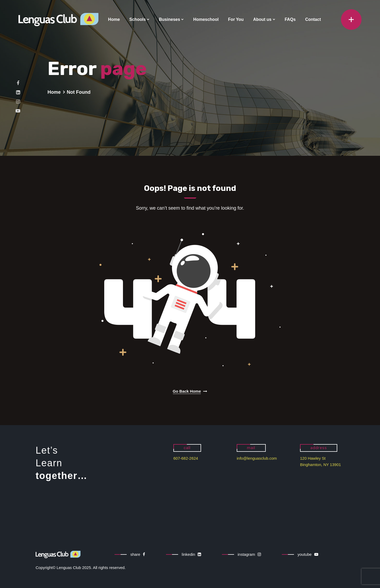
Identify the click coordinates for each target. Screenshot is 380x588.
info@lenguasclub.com (257, 458)
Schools (137, 19)
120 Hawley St (313, 458)
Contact (313, 19)
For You (236, 19)
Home (114, 19)
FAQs (290, 19)
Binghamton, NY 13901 (320, 465)
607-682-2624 (186, 458)
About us (262, 19)
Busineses (169, 19)
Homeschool (206, 19)
